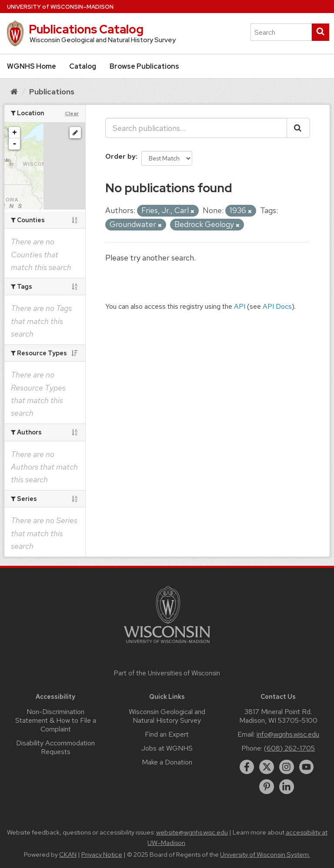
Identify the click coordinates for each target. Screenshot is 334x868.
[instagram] (287, 767)
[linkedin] (287, 787)
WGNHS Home (32, 66)
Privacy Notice (102, 855)
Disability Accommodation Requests (55, 747)
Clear (72, 114)
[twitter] (267, 767)
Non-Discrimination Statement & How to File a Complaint (56, 720)
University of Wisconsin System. (265, 855)
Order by (120, 156)
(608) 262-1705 (289, 748)
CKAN (68, 855)
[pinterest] (267, 787)
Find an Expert (167, 734)
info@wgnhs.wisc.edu (288, 734)
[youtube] (307, 767)
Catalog (83, 66)
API (240, 306)
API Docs (277, 306)
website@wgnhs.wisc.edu (192, 832)
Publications (52, 92)
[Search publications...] (196, 128)
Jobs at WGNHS (167, 748)
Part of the (167, 673)
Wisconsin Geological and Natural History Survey (167, 716)
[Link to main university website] (167, 645)
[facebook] (247, 767)
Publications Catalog (86, 29)
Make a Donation (167, 762)
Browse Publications (144, 66)
